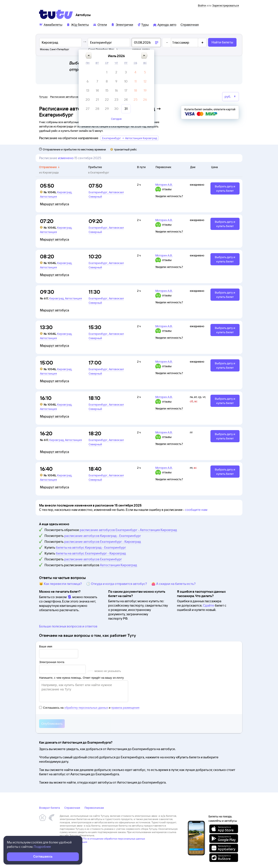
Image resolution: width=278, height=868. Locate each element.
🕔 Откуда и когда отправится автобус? (117, 584)
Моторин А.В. (164, 185)
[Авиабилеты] (51, 24)
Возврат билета (50, 808)
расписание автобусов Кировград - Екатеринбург (103, 536)
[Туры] (143, 24)
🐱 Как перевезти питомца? (60, 584)
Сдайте (208, 605)
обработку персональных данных (86, 708)
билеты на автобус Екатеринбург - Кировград (91, 553)
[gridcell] (137, 72)
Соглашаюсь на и (89, 708)
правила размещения (125, 708)
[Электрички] (122, 24)
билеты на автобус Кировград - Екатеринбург (91, 547)
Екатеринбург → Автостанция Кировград (130, 138)
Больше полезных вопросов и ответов (68, 626)
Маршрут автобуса (55, 204)
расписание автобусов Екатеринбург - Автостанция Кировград (128, 530)
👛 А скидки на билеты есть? (174, 584)
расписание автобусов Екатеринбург (93, 559)
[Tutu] (56, 14)
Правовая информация (73, 842)
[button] (118, 55)
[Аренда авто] (165, 24)
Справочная (72, 808)
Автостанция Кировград (118, 565)
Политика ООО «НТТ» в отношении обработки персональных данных (102, 839)
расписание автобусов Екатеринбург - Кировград (103, 542)
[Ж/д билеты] (78, 24)
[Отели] (100, 24)
